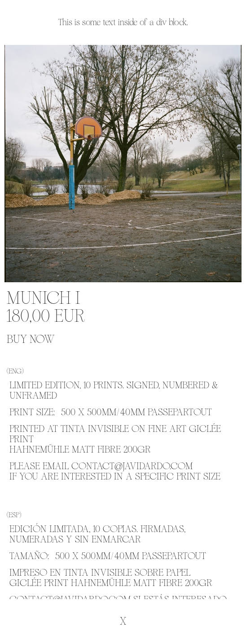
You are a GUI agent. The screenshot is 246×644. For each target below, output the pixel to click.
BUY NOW (31, 340)
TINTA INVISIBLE (95, 429)
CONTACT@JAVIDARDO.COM (132, 466)
